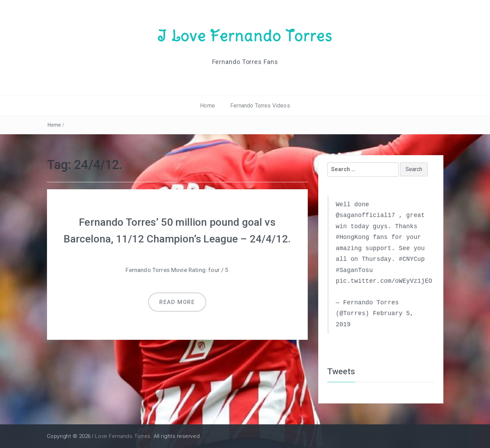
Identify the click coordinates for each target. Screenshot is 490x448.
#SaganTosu (355, 270)
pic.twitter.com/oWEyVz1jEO (384, 281)
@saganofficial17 (366, 215)
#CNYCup (412, 259)
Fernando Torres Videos (260, 106)
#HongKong (353, 237)
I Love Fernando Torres (245, 36)
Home (207, 106)
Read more (177, 302)
